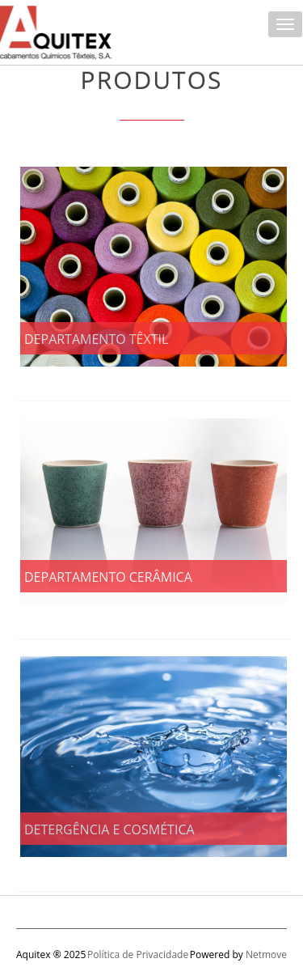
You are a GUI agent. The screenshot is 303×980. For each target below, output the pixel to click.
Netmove (266, 955)
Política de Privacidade (138, 955)
